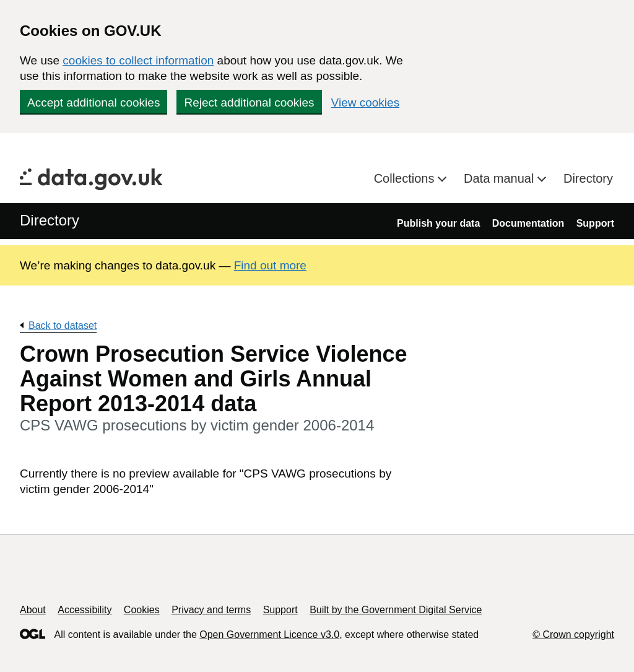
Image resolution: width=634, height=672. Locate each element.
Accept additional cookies (93, 103)
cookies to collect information (138, 60)
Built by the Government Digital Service (396, 610)
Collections (406, 178)
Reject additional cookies (249, 103)
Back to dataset (63, 325)
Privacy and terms (211, 610)
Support (595, 223)
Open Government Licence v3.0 (269, 635)
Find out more (270, 265)
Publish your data (438, 223)
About (33, 610)
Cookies (142, 610)
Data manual (501, 178)
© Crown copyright (573, 635)
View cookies (366, 103)
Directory (588, 178)
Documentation (528, 223)
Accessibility (85, 610)
